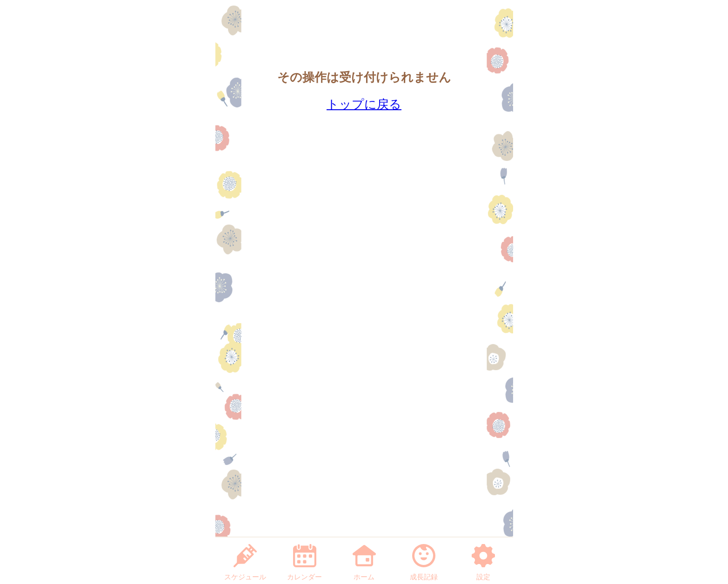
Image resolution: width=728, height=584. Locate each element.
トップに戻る (364, 104)
